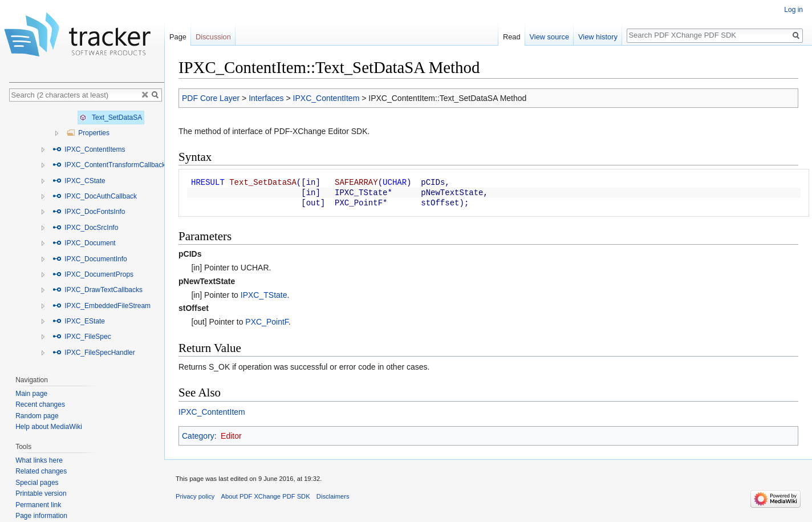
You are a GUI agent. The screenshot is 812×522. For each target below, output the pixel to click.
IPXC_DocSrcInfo (85, 228)
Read (512, 37)
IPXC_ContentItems (89, 149)
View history (598, 37)
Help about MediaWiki (49, 427)
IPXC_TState (264, 295)
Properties (88, 133)
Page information (41, 516)
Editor (231, 436)
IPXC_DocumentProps (93, 274)
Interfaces (266, 98)
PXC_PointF (267, 322)
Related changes (41, 471)
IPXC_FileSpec (82, 337)
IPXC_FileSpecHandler (94, 353)
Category (198, 436)
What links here (39, 460)
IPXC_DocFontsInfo (89, 212)
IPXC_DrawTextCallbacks (98, 290)
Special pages (37, 483)
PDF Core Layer (211, 98)
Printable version (41, 493)
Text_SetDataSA (111, 118)
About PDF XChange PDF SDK (266, 496)
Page (178, 37)
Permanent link (38, 505)
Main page (31, 394)
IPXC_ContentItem (326, 98)
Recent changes (40, 404)
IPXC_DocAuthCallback (95, 196)
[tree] (87, 236)
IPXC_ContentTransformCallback (109, 165)
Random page (37, 416)
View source (549, 37)
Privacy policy (195, 496)
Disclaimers (333, 496)
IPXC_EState (79, 321)
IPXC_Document (84, 243)
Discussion (213, 37)
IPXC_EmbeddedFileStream (101, 306)
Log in (793, 10)
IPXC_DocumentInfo (90, 259)
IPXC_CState (79, 181)
